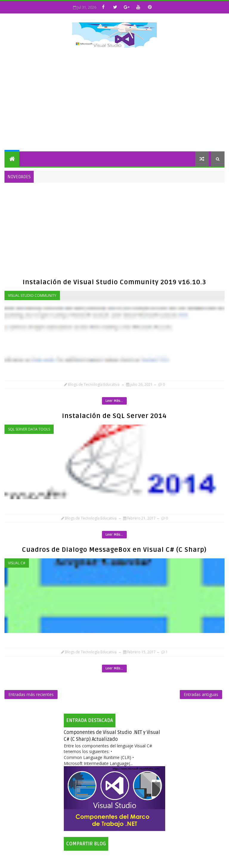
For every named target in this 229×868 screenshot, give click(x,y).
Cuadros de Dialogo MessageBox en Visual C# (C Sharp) (114, 550)
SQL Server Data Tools (29, 429)
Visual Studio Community (32, 295)
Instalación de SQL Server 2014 (114, 416)
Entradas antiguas (201, 694)
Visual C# (17, 563)
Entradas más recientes (31, 694)
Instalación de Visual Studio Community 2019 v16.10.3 (114, 282)
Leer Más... (114, 401)
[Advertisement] (114, 101)
